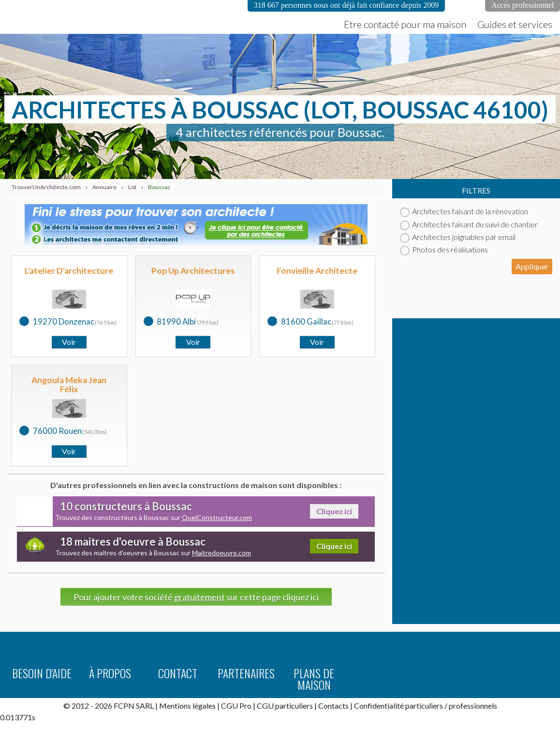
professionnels (473, 706)
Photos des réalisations (444, 249)
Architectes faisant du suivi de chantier (469, 224)
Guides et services (515, 24)
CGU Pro (236, 706)
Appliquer (532, 266)
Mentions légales (187, 706)
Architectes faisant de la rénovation (464, 211)
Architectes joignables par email (458, 237)
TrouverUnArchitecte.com (97, 17)
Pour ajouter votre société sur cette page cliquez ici (196, 597)
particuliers (424, 706)
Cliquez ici (334, 511)
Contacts (333, 706)
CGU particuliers (285, 706)
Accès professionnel (523, 5)
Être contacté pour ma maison (405, 24)
